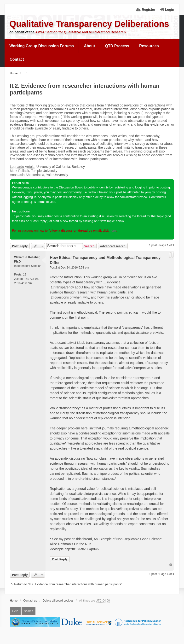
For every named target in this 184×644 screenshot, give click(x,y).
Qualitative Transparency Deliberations (89, 24)
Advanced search (113, 246)
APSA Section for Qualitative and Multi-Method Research (80, 32)
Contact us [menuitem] (30, 601)
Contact (17, 59)
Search (89, 246)
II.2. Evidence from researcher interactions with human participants (85, 89)
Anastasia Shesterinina (27, 175)
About (89, 46)
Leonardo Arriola (22, 167)
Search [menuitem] (29, 611)
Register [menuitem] (149, 10)
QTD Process (117, 46)
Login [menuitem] (170, 10)
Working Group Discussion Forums (42, 46)
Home (14, 601)
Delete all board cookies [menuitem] (58, 601)
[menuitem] (42, 46)
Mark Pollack (19, 171)
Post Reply (20, 246)
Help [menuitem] (15, 611)
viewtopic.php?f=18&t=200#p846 (74, 549)
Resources (149, 46)
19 (25, 275)
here (113, 231)
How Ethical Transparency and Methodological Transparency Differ (105, 260)
